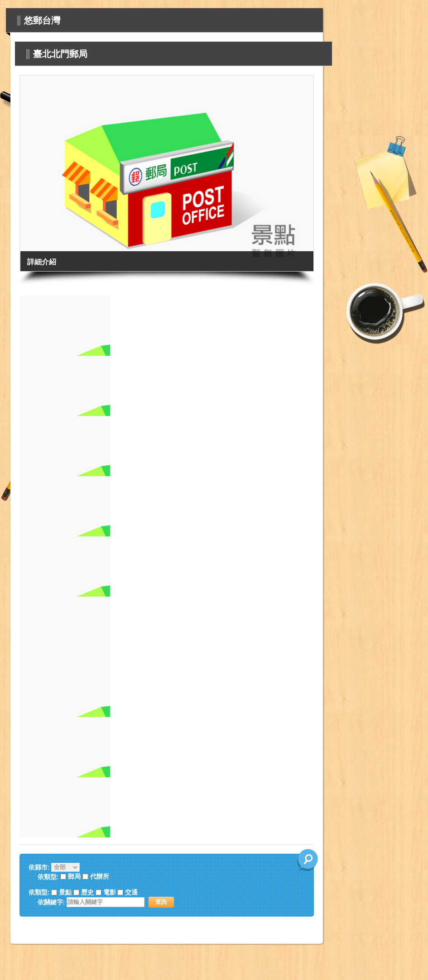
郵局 (74, 877)
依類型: (39, 892)
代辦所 (100, 877)
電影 (110, 893)
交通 (131, 893)
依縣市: (39, 867)
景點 (65, 893)
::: (4, 4)
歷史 (87, 893)
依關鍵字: (51, 902)
